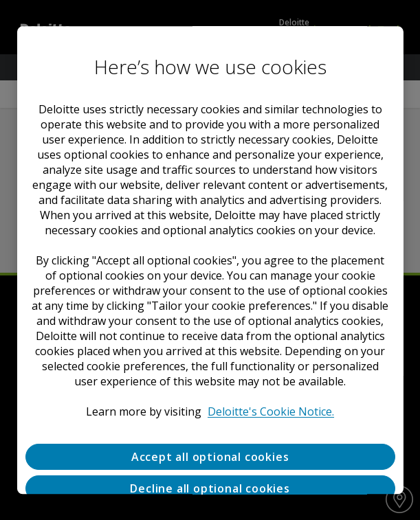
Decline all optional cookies (210, 488)
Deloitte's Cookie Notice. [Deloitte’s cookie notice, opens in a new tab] (271, 411)
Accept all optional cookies (210, 457)
